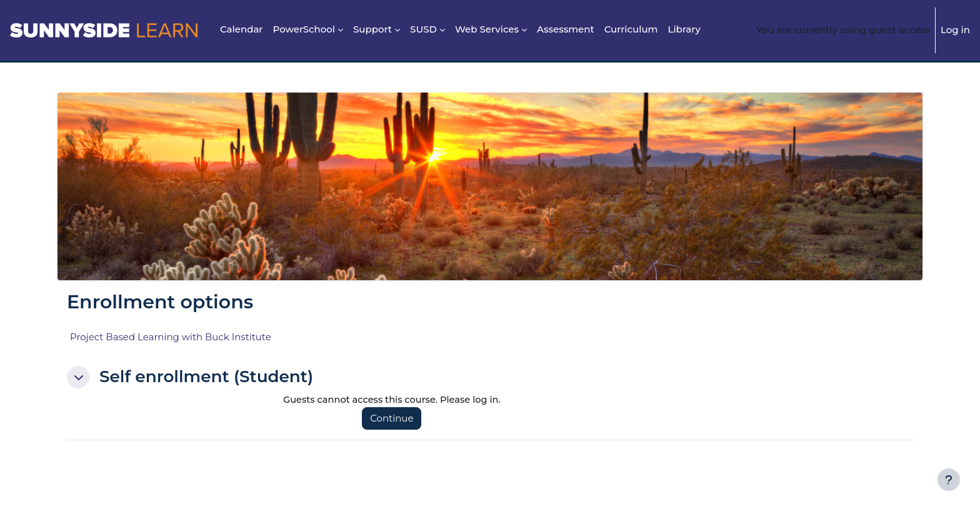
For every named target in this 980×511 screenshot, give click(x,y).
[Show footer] (949, 480)
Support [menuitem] (372, 29)
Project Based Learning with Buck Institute (171, 337)
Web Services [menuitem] (487, 29)
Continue (395, 419)
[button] (78, 377)
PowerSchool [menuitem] (304, 29)
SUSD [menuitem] (423, 29)
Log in (955, 30)
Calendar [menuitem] (242, 29)
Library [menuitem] (684, 29)
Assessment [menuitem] (566, 29)
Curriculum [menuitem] (631, 29)
